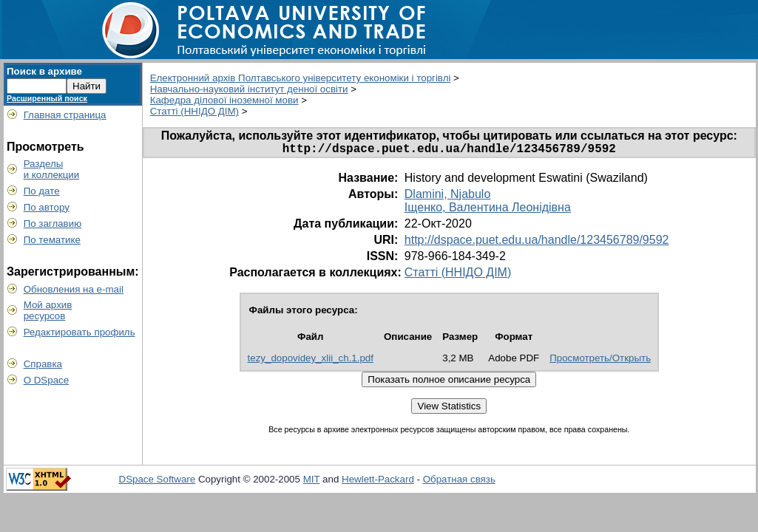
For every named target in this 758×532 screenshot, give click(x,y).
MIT (312, 482)
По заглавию (53, 224)
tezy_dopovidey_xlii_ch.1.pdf (311, 361)
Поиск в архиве (44, 71)
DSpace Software (158, 482)
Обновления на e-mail (74, 289)
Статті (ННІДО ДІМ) (194, 111)
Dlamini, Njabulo (448, 197)
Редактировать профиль (79, 332)
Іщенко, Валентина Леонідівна (488, 210)
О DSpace (47, 380)
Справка (43, 364)
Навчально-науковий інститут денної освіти (249, 89)
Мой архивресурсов (48, 310)
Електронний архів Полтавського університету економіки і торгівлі (301, 78)
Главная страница (65, 115)
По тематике (52, 240)
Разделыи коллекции (52, 169)
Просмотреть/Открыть (600, 361)
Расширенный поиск (47, 98)
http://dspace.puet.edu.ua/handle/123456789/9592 (537, 243)
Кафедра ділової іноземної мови (224, 100)
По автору (47, 207)
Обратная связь (459, 482)
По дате (42, 191)
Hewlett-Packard (378, 482)
